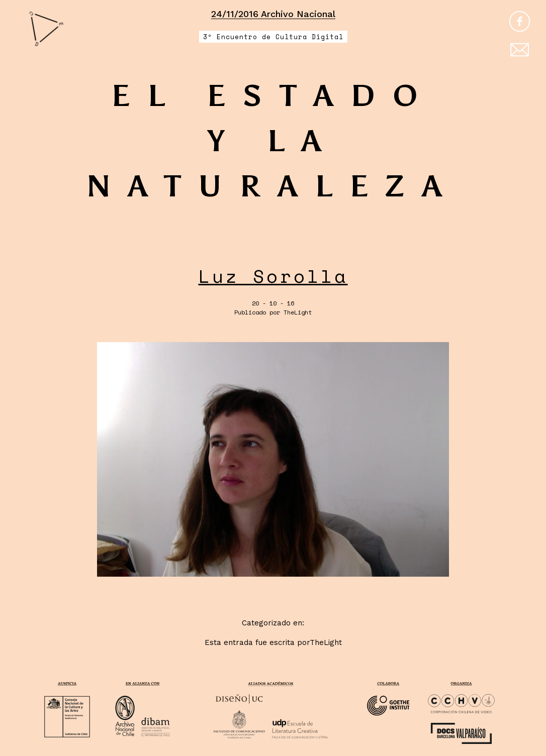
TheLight (298, 312)
